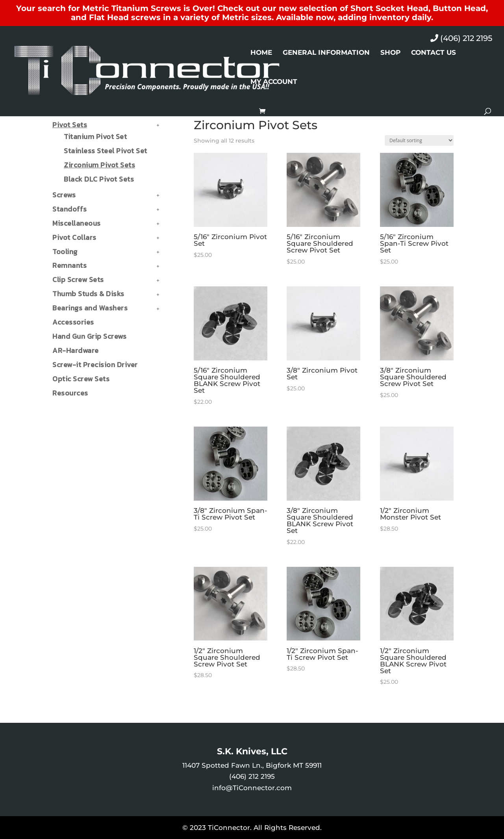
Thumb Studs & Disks (88, 294)
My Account (274, 82)
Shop (390, 53)
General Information (326, 53)
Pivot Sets (70, 125)
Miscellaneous (77, 223)
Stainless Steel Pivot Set (106, 151)
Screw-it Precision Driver (95, 365)
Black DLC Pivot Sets (99, 179)
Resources (70, 393)
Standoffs (70, 209)
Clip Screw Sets (78, 279)
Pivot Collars (74, 237)
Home (261, 53)
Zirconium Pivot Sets (99, 165)
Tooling (65, 252)
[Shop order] (419, 140)
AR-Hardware (76, 350)
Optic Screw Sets (81, 379)
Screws (64, 195)
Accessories (73, 322)
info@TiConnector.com (252, 788)
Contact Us (434, 53)
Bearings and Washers (90, 308)
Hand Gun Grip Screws (89, 336)
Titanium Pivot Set (95, 136)
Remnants (69, 265)
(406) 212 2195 (461, 38)
